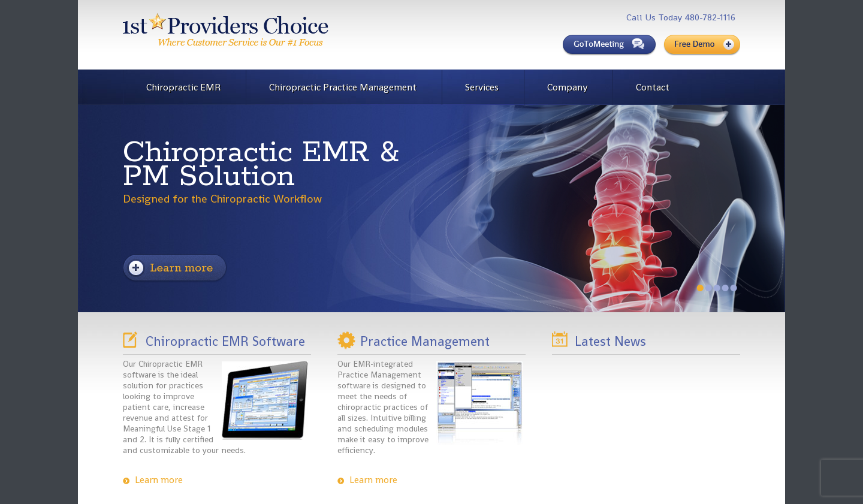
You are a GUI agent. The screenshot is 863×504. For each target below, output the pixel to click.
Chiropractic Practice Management (343, 87)
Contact (653, 87)
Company (567, 87)
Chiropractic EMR (183, 87)
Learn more (159, 480)
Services (482, 87)
